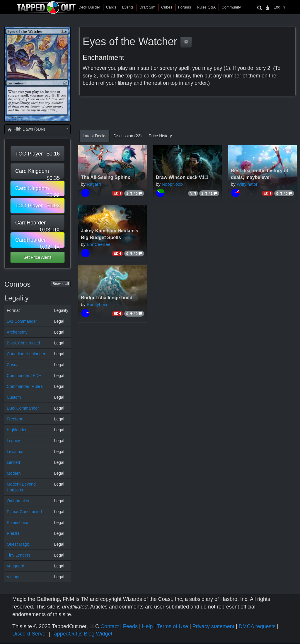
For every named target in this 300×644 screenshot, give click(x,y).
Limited (13, 462)
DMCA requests (257, 626)
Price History (160, 136)
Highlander (17, 430)
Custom (14, 397)
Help (148, 626)
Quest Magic (18, 544)
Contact (110, 626)
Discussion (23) (127, 136)
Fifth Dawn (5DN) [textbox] (26, 129)
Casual (13, 365)
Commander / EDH (24, 376)
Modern (14, 473)
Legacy (13, 441)
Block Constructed (23, 343)
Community (231, 7)
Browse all (61, 284)
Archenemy (17, 332)
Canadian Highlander (26, 354)
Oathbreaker (18, 501)
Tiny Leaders (18, 555)
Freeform (15, 419)
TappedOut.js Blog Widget (82, 634)
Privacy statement (213, 626)
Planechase (17, 523)
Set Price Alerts (37, 257)
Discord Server (30, 634)
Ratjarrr (94, 184)
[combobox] (37, 129)
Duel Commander (23, 408)
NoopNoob (172, 184)
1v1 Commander (22, 321)
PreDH (13, 533)
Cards (111, 7)
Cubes (167, 7)
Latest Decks (94, 136)
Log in (279, 7)
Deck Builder (89, 7)
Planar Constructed (24, 512)
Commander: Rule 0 (25, 386)
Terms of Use (173, 626)
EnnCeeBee (99, 244)
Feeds (130, 626)
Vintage (14, 577)
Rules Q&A (206, 7)
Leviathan (16, 452)
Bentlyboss (97, 304)
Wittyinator (247, 184)
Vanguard (16, 566)
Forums (185, 7)
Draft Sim (147, 7)
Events (128, 7)
